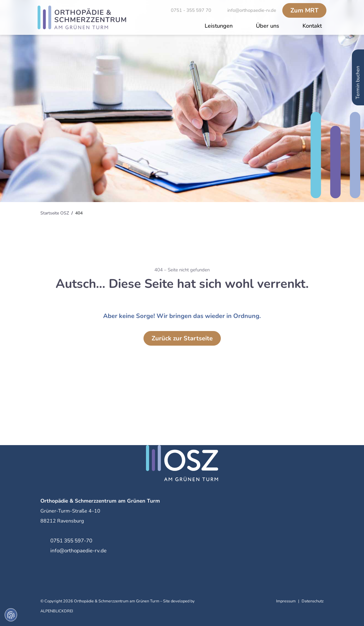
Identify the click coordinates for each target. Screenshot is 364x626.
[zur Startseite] (82, 17)
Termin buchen (358, 72)
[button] (219, 27)
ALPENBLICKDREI (57, 611)
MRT (304, 10)
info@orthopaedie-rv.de (78, 551)
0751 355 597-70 (71, 541)
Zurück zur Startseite (182, 338)
